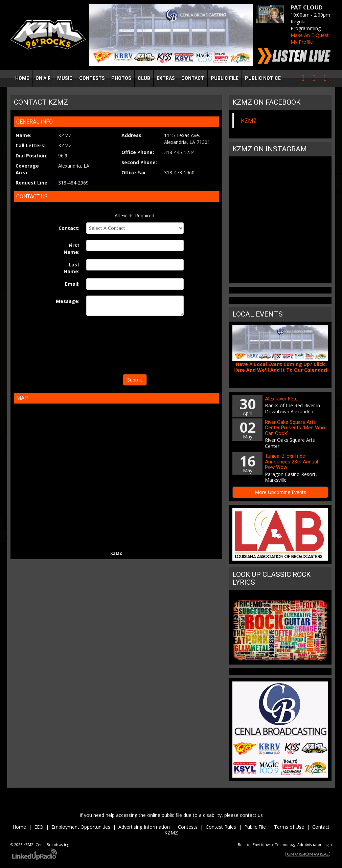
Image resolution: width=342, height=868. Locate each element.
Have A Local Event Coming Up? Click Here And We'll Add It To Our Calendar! (280, 367)
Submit (135, 380)
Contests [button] (92, 78)
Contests (188, 827)
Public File (255, 827)
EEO (39, 827)
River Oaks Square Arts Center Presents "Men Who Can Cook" (295, 428)
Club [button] (144, 78)
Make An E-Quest (310, 35)
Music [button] (65, 78)
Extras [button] (166, 78)
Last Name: (72, 268)
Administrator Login (315, 845)
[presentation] (135, 346)
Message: (68, 301)
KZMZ (249, 121)
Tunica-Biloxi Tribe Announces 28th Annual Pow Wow (291, 462)
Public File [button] (225, 78)
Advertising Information (144, 827)
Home (22, 78)
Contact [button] (193, 78)
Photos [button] (121, 78)
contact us (251, 815)
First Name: (72, 249)
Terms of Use (290, 827)
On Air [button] (43, 78)
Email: (72, 284)
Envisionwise (264, 845)
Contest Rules (221, 827)
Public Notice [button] (263, 78)
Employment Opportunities (81, 827)
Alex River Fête (281, 399)
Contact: (69, 228)
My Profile (302, 42)
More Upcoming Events (280, 492)
